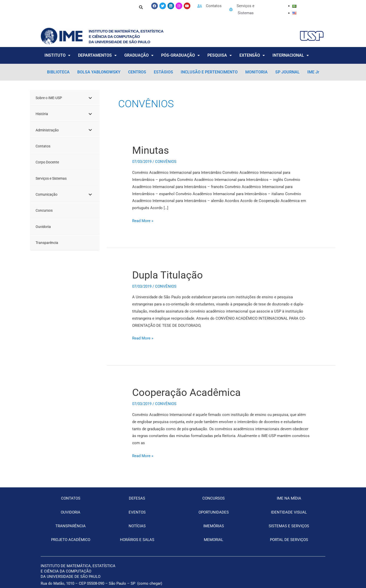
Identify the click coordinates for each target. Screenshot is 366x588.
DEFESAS (137, 498)
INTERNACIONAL (291, 55)
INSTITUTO (57, 55)
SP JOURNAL (287, 72)
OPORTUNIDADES (214, 512)
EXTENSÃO (252, 55)
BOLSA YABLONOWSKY (99, 72)
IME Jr (313, 72)
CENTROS (137, 72)
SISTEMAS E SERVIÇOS (289, 526)
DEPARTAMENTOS (97, 55)
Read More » (143, 220)
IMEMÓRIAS (214, 526)
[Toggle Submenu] (90, 98)
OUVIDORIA (71, 512)
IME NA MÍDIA (289, 498)
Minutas (151, 150)
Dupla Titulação (167, 275)
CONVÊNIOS (166, 162)
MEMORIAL (213, 540)
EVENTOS (137, 512)
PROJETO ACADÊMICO (71, 540)
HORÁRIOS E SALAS (137, 540)
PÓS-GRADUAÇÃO (180, 55)
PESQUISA (220, 55)
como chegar (150, 583)
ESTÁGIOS (163, 72)
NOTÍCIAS (137, 526)
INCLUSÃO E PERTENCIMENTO (209, 72)
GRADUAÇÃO (139, 55)
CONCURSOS (213, 498)
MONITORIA (256, 72)
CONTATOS (71, 498)
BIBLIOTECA (58, 72)
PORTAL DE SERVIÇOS (289, 540)
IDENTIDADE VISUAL (289, 512)
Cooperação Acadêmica (186, 392)
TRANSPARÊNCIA (71, 526)
